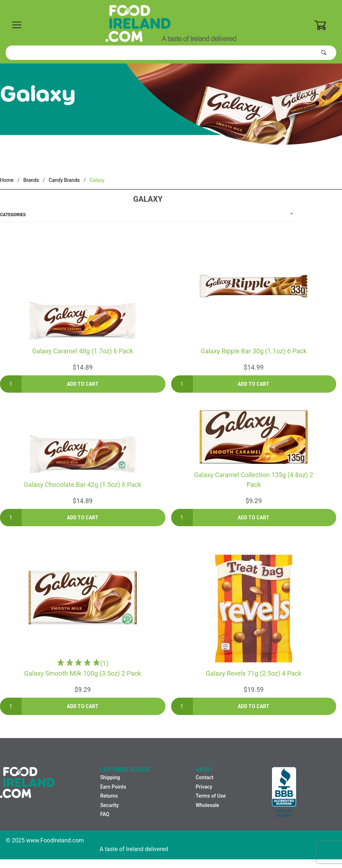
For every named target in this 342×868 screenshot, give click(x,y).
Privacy (204, 787)
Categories (13, 215)
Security (109, 805)
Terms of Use (211, 796)
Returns (109, 796)
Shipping (110, 777)
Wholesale (207, 805)
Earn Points (113, 787)
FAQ (105, 814)
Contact (205, 777)
